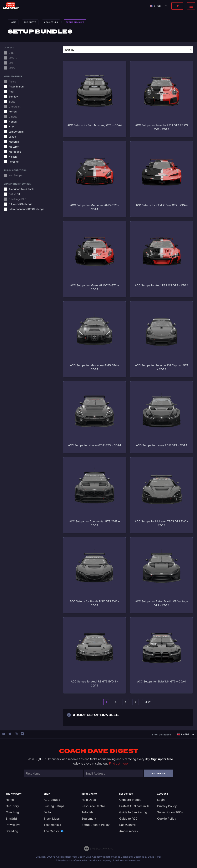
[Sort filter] (128, 50)
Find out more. (119, 763)
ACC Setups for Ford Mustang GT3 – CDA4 (95, 125)
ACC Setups (51, 22)
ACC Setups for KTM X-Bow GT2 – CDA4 (162, 205)
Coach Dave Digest (99, 751)
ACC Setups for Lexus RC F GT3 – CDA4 (162, 445)
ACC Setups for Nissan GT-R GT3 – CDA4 (95, 445)
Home (13, 22)
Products (30, 22)
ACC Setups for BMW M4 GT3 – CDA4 (162, 681)
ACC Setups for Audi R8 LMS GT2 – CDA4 (162, 285)
